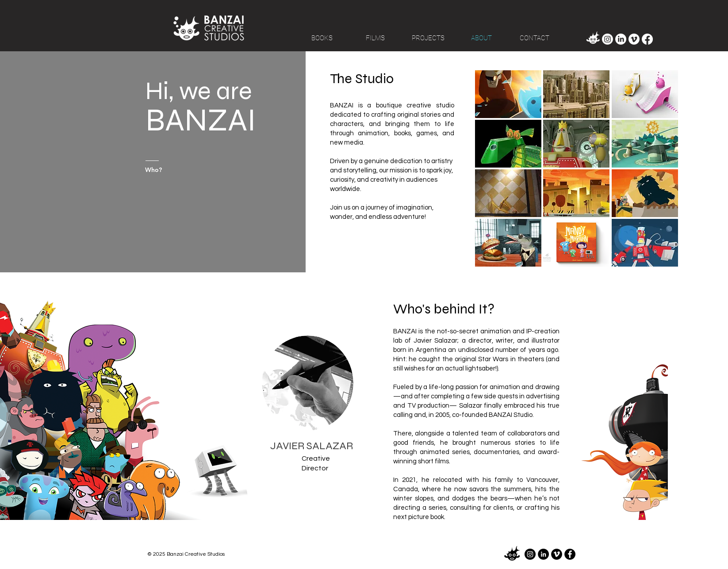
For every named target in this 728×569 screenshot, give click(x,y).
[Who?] (168, 170)
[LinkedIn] (621, 39)
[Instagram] (607, 39)
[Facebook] (647, 39)
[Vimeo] (634, 39)
